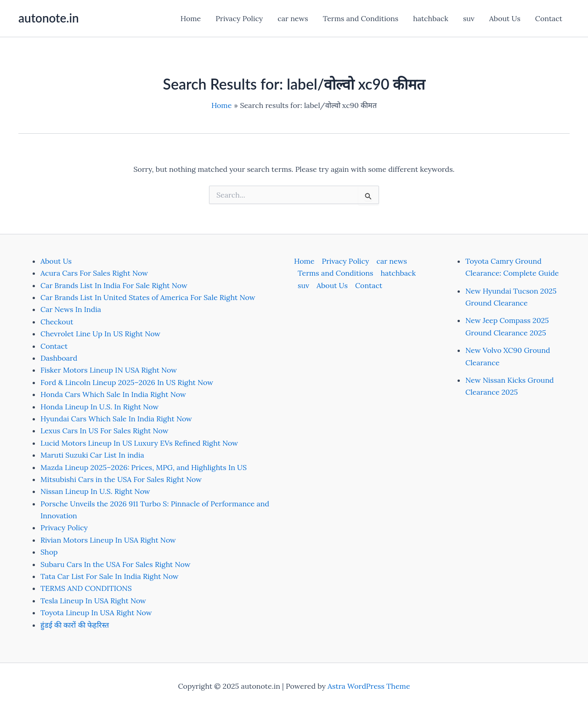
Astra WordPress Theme (369, 686)
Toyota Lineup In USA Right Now (96, 613)
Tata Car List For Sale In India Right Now (110, 576)
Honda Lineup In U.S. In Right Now (99, 407)
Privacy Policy (239, 18)
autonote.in (48, 18)
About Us (505, 18)
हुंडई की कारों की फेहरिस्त (75, 625)
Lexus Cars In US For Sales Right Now (105, 431)
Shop (49, 552)
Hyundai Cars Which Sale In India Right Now (116, 419)
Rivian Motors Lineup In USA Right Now (108, 540)
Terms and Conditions (361, 18)
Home (191, 18)
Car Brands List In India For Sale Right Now (114, 285)
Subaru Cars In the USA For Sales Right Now (116, 564)
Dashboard (59, 358)
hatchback (431, 18)
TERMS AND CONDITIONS (86, 588)
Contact (549, 18)
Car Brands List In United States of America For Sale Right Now (148, 297)
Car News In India (71, 309)
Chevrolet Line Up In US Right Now (100, 334)
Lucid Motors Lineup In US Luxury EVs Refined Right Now (139, 443)
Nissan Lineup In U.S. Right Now (95, 491)
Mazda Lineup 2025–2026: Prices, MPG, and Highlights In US (144, 467)
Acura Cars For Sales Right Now (94, 273)
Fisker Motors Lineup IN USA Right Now (109, 370)
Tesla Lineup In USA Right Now (93, 601)
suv (469, 18)
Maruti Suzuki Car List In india (92, 455)
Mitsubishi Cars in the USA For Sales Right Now (121, 479)
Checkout (57, 322)
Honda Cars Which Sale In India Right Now (113, 394)
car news (293, 18)
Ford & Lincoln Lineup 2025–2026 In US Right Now (127, 382)
